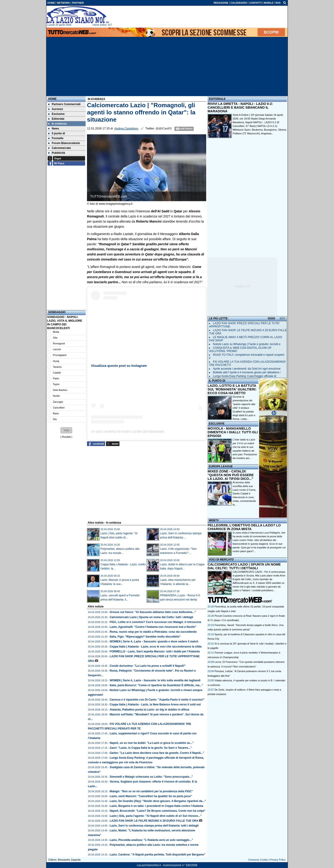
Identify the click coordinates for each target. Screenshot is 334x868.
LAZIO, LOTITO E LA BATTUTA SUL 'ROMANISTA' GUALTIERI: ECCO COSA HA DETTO (232, 389)
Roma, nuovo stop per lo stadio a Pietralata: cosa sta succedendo (153, 632)
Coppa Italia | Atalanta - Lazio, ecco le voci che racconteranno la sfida (156, 647)
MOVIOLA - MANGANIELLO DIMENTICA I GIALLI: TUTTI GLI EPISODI (233, 432)
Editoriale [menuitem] (56, 119)
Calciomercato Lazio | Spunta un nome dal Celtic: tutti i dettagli (151, 617)
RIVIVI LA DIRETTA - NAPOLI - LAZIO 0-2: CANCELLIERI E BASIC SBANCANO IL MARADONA (240, 107)
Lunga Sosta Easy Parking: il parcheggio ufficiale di (245, 376)
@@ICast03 (164, 129)
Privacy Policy (278, 860)
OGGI (271, 318)
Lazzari (57, 349)
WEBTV (214, 520)
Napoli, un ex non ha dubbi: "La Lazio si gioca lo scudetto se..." (152, 743)
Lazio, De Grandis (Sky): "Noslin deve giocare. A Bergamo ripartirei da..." (158, 801)
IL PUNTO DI (217, 381)
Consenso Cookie (258, 860)
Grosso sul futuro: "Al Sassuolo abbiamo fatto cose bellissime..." (153, 612)
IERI (282, 318)
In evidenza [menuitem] (58, 124)
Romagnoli (59, 343)
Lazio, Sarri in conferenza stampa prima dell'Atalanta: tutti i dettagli (154, 826)
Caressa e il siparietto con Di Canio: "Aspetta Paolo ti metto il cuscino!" (157, 700)
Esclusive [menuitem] (56, 114)
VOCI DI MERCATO (221, 560)
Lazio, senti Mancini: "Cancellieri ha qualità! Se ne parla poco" (151, 796)
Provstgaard (60, 355)
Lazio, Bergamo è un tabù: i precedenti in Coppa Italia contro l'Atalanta (157, 806)
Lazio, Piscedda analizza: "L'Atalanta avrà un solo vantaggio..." (151, 840)
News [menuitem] (54, 129)
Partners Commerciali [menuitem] (64, 104)
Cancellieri (59, 408)
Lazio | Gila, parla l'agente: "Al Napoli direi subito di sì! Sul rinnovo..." (156, 816)
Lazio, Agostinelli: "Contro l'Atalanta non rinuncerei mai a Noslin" (153, 627)
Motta (56, 332)
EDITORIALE (217, 99)
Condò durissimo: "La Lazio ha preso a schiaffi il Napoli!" (148, 666)
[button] (66, 430)
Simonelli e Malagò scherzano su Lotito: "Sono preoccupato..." (151, 777)
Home (52, 99)
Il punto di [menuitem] (57, 133)
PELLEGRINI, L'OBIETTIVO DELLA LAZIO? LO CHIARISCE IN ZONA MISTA (244, 527)
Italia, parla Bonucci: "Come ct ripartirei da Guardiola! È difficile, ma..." (156, 685)
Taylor (56, 384)
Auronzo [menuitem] (56, 109)
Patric (56, 378)
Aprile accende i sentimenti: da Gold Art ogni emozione (247, 369)
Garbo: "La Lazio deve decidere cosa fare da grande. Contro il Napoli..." (157, 753)
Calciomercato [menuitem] (60, 148)
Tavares (57, 367)
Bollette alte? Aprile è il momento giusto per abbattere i (247, 372)
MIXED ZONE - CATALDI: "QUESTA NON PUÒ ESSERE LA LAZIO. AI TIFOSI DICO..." (231, 475)
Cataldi (57, 373)
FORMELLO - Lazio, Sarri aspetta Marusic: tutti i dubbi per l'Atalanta (155, 651)
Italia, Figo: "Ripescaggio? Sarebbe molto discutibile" (145, 637)
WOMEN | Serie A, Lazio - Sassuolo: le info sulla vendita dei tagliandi (155, 680)
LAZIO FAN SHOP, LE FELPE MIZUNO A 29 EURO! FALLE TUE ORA (154, 821)
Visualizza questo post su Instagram (119, 366)
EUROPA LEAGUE (221, 466)
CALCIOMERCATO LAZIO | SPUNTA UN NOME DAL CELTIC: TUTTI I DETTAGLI (244, 566)
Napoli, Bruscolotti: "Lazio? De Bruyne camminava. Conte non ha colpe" (158, 811)
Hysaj (56, 361)
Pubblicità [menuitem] (57, 153)
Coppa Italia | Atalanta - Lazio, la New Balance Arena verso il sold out (155, 704)
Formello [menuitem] (56, 138)
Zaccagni (58, 402)
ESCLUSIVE (217, 424)
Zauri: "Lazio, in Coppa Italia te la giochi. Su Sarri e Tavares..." (151, 748)
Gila (55, 338)
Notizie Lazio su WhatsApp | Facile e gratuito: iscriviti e (247, 344)
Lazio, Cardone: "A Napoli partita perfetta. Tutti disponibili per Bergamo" (158, 855)
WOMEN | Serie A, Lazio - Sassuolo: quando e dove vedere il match (154, 642)
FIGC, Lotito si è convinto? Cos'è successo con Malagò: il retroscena (155, 622)
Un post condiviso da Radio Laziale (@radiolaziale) (128, 431)
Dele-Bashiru (60, 390)
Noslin (56, 396)
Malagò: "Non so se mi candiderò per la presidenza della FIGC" (151, 791)
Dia (55, 419)
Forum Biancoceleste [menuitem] (64, 143)
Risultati (66, 437)
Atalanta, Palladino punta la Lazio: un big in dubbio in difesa (149, 710)
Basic (56, 413)
